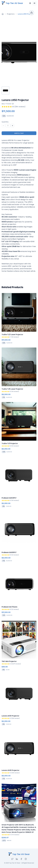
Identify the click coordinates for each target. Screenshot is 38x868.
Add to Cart (19, 133)
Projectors (11, 14)
